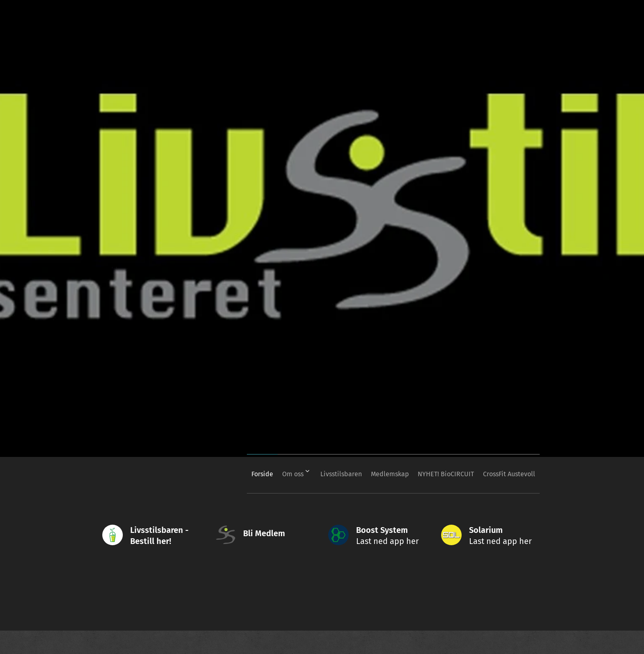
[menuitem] (232, 474)
